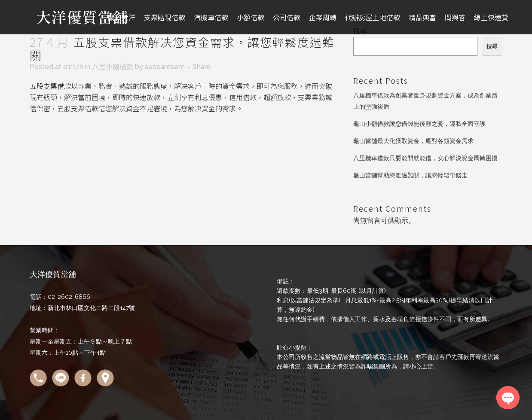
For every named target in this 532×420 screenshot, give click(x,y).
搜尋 (492, 46)
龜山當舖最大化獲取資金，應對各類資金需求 (413, 141)
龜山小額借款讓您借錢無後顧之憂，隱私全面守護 (419, 124)
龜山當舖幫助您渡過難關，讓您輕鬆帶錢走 (410, 175)
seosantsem (165, 67)
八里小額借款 (113, 67)
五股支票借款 (50, 86)
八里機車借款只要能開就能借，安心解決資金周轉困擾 (425, 158)
